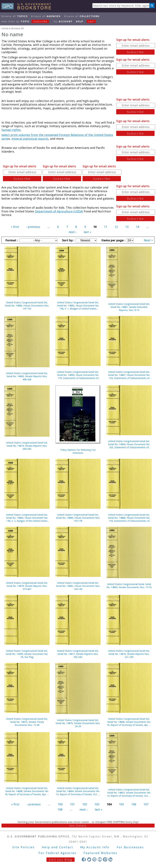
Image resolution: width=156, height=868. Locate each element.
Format (11, 240)
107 (146, 804)
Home (5, 28)
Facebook (84, 859)
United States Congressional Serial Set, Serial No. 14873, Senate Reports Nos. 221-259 (129, 654)
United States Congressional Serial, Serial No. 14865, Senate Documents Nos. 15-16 (129, 586)
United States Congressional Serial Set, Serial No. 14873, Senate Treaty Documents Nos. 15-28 (27, 722)
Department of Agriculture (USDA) (59, 211)
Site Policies (24, 847)
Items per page (113, 240)
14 (137, 227)
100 (60, 804)
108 (60, 809)
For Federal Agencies (57, 853)
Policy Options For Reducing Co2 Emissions (78, 451)
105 (121, 804)
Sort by (68, 240)
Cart (91, 21)
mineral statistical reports (30, 139)
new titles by (27, 21)
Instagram (94, 859)
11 (106, 227)
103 (97, 804)
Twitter (89, 859)
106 (134, 804)
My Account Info (95, 847)
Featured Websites (101, 853)
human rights (11, 130)
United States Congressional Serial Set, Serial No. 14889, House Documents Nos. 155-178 (78, 518)
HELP (80, 21)
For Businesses (130, 847)
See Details (78, 826)
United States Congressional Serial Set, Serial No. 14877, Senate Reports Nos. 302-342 (78, 654)
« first (15, 227)
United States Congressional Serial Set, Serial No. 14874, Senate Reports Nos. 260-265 (27, 446)
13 (127, 227)
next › (72, 232)
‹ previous (33, 227)
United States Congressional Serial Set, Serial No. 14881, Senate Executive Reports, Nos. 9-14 (129, 307)
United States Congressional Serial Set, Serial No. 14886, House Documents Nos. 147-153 (27, 306)
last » (87, 232)
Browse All (15, 16)
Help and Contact (57, 847)
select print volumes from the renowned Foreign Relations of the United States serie (57, 137)
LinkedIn (110, 859)
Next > (148, 240)
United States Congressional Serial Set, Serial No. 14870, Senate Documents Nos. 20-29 (78, 723)
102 (85, 804)
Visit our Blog (61, 860)
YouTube (100, 859)
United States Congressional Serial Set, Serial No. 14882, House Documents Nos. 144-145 (78, 586)
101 (72, 804)
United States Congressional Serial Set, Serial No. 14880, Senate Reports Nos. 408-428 (27, 376)
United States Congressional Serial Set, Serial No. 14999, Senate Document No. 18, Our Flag (27, 654)
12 (116, 227)
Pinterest (105, 859)
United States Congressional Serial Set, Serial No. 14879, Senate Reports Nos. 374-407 (27, 586)
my (63, 21)
